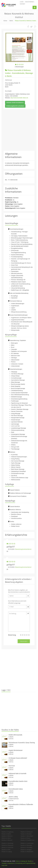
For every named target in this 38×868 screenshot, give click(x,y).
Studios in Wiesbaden (27, 852)
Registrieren (30, 2)
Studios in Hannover (7, 845)
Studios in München (26, 845)
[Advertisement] (19, 130)
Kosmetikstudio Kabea (16, 789)
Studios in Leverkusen (27, 843)
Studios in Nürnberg (26, 847)
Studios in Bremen (7, 840)
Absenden (24, 641)
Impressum (11, 863)
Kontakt (23, 4)
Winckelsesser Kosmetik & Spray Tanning (22, 743)
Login (22, 2)
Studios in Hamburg (7, 843)
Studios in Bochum (7, 836)
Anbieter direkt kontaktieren (15, 103)
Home (17, 861)
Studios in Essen (25, 838)
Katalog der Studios (26, 861)
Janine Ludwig (13, 797)
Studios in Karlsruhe (7, 847)
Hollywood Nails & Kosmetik (17, 774)
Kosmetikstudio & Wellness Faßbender (21, 804)
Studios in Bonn (6, 838)
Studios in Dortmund (27, 832)
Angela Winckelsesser (16, 750)
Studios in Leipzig (7, 852)
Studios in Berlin (6, 834)
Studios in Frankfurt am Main (29, 840)
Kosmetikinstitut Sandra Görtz (18, 781)
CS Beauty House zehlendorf (18, 758)
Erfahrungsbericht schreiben (15, 106)
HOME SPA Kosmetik (15, 735)
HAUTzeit (12, 766)
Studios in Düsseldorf (27, 836)
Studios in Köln (6, 850)
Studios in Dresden (26, 834)
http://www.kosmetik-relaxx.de (19, 98)
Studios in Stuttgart (26, 850)
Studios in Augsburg (7, 832)
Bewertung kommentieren (23, 549)
